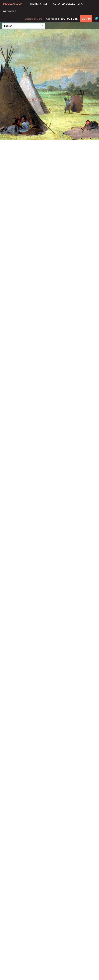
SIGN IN (86, 19)
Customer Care (33, 19)
